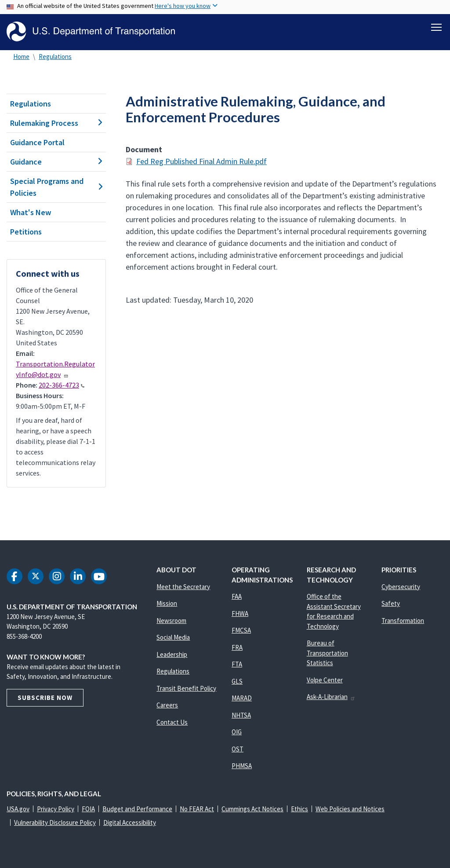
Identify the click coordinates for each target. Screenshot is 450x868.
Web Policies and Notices (350, 809)
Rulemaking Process (56, 123)
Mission (167, 603)
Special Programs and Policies (56, 187)
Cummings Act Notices (252, 809)
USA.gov (18, 809)
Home (21, 57)
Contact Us (172, 722)
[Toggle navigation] (436, 27)
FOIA (88, 809)
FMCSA (241, 630)
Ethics (299, 809)
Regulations (55, 57)
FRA (237, 647)
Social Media (173, 637)
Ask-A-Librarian (331, 697)
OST (238, 749)
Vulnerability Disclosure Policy (55, 822)
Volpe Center (325, 680)
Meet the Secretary (183, 587)
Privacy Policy (56, 809)
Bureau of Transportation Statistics (327, 653)
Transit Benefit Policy (186, 688)
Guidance (56, 162)
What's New (31, 212)
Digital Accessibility (130, 822)
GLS (237, 681)
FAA (237, 596)
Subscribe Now (45, 698)
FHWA (240, 613)
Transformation (403, 621)
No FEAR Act (197, 809)
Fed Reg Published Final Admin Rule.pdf (201, 161)
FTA (237, 664)
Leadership (172, 654)
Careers (167, 705)
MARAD (242, 698)
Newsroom (171, 621)
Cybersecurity (401, 587)
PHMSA (242, 766)
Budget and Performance (137, 809)
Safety (391, 603)
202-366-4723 (62, 385)
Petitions (26, 232)
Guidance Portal (37, 142)
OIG (237, 732)
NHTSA (241, 715)
